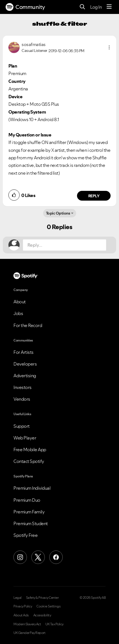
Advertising (25, 376)
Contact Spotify (29, 461)
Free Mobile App (30, 450)
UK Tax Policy (54, 624)
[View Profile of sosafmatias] (34, 44)
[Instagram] (20, 557)
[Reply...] (65, 245)
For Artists (24, 352)
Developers (25, 364)
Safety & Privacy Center (42, 598)
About (20, 302)
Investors (23, 387)
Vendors (22, 399)
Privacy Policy (23, 606)
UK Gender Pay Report (29, 633)
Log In (96, 7)
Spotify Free (25, 535)
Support (22, 426)
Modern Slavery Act (27, 624)
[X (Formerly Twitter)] (38, 557)
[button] (109, 47)
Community (25, 7)
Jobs (18, 313)
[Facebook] (56, 557)
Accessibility (42, 615)
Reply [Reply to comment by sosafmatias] (94, 196)
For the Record (28, 325)
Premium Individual (32, 488)
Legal (17, 598)
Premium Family (29, 512)
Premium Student (31, 523)
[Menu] (109, 7)
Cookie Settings (49, 606)
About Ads (21, 615)
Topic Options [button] (58, 213)
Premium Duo (27, 500)
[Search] (82, 7)
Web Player (25, 438)
